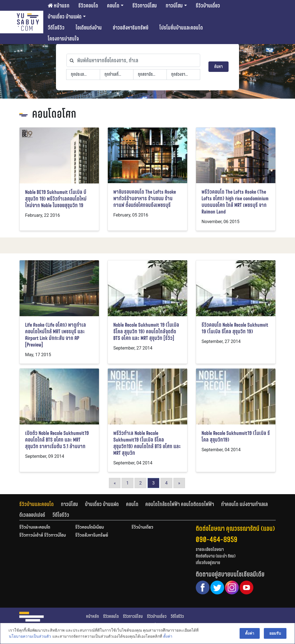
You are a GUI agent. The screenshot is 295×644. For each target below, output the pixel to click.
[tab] (40, 504)
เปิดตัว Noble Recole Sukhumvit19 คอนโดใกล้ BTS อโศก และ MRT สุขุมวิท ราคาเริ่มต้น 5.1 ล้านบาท (57, 440)
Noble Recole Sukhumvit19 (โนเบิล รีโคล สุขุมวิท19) (236, 436)
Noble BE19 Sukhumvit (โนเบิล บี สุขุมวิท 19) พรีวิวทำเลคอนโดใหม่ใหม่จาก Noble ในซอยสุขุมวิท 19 (56, 199)
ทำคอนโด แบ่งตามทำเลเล (244, 504)
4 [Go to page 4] (166, 483)
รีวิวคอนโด (88, 6)
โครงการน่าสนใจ (63, 39)
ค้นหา (218, 67)
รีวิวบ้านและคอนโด (37, 504)
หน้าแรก (59, 6)
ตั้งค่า (167, 637)
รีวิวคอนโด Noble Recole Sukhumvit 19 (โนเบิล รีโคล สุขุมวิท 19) (235, 328)
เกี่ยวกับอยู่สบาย (208, 563)
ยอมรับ (275, 634)
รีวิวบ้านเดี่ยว (208, 6)
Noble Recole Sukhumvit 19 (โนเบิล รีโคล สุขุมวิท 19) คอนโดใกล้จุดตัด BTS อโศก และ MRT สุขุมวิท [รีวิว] (146, 332)
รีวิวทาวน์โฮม (145, 6)
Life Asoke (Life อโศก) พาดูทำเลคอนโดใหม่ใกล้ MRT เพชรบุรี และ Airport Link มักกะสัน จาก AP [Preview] (56, 335)
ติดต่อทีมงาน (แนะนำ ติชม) (216, 556)
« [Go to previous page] (115, 483)
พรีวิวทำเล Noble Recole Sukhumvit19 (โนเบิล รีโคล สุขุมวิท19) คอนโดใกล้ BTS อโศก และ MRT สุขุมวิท (147, 443)
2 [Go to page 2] (140, 483)
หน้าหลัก (92, 616)
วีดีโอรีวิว (56, 28)
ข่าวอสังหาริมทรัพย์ (131, 28)
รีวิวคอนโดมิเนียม (90, 527)
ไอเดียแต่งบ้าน (89, 28)
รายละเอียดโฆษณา (210, 549)
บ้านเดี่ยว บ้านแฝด (65, 17)
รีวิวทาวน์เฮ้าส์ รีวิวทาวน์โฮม (43, 535)
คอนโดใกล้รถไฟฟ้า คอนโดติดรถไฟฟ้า (180, 504)
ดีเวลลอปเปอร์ (32, 515)
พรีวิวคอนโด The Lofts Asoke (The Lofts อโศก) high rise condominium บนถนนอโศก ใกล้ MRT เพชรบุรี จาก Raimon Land (235, 202)
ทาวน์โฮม (174, 6)
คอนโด (113, 6)
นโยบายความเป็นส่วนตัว (30, 637)
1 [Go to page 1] (128, 483)
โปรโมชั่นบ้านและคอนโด (181, 28)
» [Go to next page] (179, 483)
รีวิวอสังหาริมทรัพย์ (92, 535)
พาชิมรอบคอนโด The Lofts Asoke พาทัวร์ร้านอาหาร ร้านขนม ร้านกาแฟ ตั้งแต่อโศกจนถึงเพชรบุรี (145, 198)
